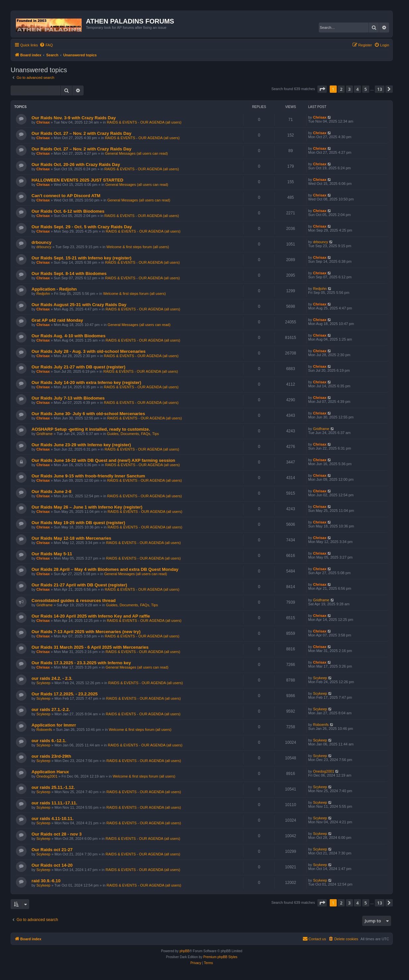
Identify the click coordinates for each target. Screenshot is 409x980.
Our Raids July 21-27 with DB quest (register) (78, 367)
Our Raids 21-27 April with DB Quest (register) (79, 585)
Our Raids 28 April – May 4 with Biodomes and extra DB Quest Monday (105, 569)
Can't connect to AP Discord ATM (66, 196)
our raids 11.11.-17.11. (54, 803)
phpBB (184, 951)
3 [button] (349, 89)
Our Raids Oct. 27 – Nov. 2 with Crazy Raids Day (81, 133)
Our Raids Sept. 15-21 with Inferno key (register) (81, 258)
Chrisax (43, 122)
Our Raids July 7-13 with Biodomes (68, 398)
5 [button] (366, 89)
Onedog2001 (47, 776)
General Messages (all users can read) (136, 153)
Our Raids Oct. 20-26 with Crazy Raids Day (76, 164)
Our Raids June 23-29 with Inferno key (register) (81, 445)
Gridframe (45, 434)
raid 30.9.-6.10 (46, 881)
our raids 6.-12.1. (49, 741)
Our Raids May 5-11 (52, 554)
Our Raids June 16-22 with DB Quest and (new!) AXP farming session (103, 460)
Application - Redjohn (54, 289)
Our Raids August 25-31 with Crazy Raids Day (79, 305)
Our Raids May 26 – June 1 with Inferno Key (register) (87, 507)
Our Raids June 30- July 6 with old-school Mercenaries (88, 414)
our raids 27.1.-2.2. (51, 709)
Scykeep (43, 683)
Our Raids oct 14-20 (52, 865)
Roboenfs (44, 730)
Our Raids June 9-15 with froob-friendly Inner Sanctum (88, 476)
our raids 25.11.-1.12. (53, 787)
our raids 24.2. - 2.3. (52, 678)
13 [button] (380, 89)
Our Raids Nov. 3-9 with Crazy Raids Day (74, 118)
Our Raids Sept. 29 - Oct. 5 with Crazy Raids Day (82, 227)
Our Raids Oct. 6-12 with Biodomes (68, 211)
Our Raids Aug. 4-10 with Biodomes (68, 336)
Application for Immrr (54, 725)
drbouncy (41, 242)
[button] (322, 89)
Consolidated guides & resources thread (74, 600)
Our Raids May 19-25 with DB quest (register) (78, 523)
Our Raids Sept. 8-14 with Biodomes (69, 273)
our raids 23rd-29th (51, 756)
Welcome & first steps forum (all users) (138, 247)
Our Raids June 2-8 (51, 491)
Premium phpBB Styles (220, 957)
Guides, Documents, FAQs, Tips (133, 434)
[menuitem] (46, 45)
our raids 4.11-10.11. (53, 818)
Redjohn (43, 294)
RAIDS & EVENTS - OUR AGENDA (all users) (144, 122)
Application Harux (50, 772)
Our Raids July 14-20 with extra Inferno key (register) (86, 382)
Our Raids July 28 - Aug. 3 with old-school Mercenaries (89, 351)
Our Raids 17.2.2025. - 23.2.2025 (65, 694)
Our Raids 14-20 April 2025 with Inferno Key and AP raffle (91, 616)
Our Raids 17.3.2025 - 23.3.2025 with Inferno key (81, 663)
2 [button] (341, 89)
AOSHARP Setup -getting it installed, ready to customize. (91, 429)
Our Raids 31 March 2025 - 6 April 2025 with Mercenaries (90, 647)
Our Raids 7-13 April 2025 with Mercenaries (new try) (86, 632)
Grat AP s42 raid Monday (57, 320)
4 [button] (357, 89)
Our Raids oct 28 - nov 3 (57, 834)
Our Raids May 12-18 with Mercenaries (71, 538)
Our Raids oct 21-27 (52, 850)
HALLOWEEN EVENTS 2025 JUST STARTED (77, 180)
